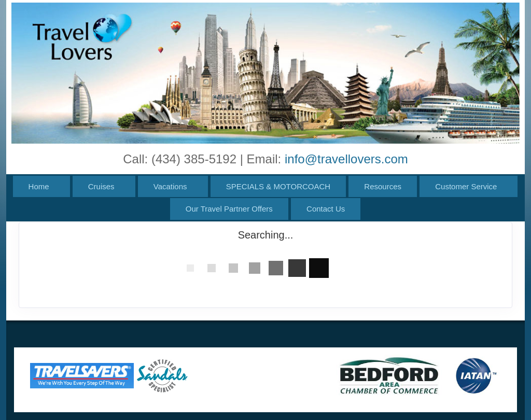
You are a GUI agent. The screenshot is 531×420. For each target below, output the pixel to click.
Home (39, 186)
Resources (383, 186)
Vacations (170, 186)
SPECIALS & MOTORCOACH (278, 186)
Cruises (101, 186)
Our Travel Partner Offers (229, 209)
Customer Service (466, 186)
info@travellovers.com (346, 159)
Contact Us (326, 209)
